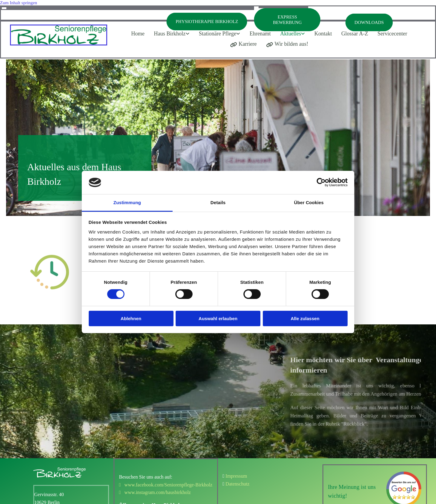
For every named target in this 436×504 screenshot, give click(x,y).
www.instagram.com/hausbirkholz (155, 492)
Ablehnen (131, 318)
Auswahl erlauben (218, 318)
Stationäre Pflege (218, 34)
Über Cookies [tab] (309, 202)
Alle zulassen (305, 318)
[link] (173, 34)
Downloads (369, 22)
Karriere (243, 44)
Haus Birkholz (170, 34)
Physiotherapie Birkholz (207, 22)
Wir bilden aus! (287, 44)
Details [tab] (218, 202)
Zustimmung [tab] (127, 202)
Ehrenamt (260, 34)
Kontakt (323, 34)
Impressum (236, 476)
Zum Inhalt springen (18, 3)
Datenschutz (238, 484)
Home (138, 34)
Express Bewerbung (287, 20)
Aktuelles (291, 34)
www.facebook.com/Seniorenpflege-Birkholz (166, 485)
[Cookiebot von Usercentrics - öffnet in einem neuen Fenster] (321, 182)
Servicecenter (392, 34)
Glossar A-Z (355, 34)
